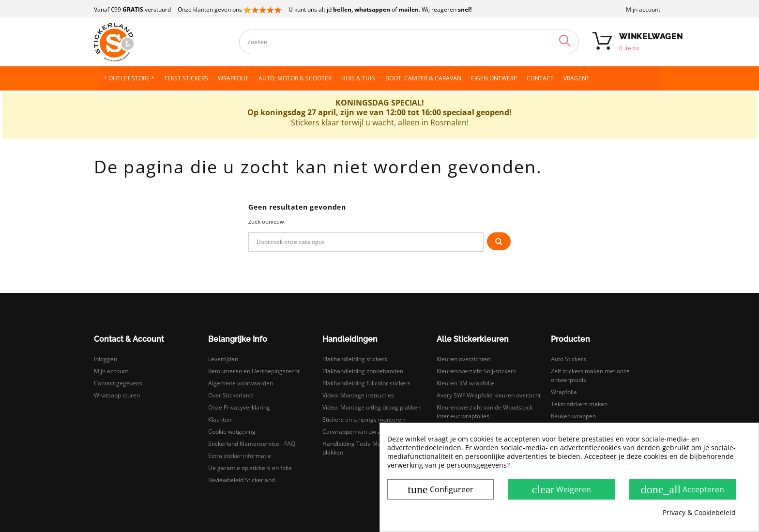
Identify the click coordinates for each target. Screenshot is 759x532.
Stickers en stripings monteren (364, 419)
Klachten (220, 419)
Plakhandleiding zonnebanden (363, 371)
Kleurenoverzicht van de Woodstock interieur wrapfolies (485, 412)
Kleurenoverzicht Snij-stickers (476, 371)
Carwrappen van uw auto (356, 432)
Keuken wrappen (573, 416)
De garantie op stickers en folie (250, 468)
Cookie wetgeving (232, 432)
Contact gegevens (118, 383)
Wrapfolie (564, 392)
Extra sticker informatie (240, 456)
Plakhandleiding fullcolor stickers (366, 383)
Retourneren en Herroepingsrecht (254, 371)
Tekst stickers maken (579, 404)
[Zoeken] (366, 242)
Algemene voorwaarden (241, 383)
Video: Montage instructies (358, 395)
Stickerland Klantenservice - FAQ (252, 444)
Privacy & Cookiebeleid (699, 513)
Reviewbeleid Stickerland (242, 480)
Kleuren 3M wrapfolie (465, 383)
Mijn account (643, 9)
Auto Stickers (569, 359)
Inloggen (106, 359)
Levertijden (223, 359)
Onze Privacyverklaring (239, 407)
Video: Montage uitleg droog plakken (372, 407)
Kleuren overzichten (463, 359)
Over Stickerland (230, 395)
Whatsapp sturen (117, 395)
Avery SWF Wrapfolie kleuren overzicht (489, 395)
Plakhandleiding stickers (355, 359)
